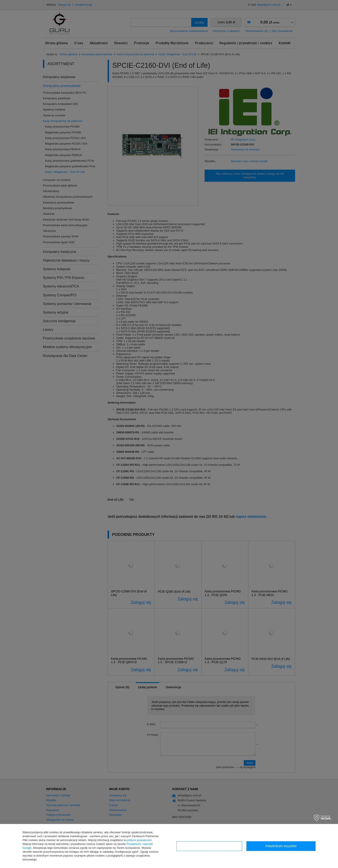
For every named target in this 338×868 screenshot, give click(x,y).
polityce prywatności (139, 840)
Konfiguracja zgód (209, 846)
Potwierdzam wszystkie (281, 846)
